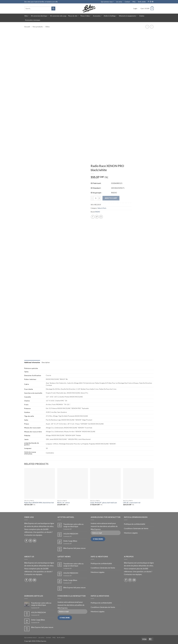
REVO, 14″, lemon (64, 503)
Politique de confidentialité (135, 524)
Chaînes (142, 16)
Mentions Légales (131, 533)
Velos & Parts (102, 208)
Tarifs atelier (142, 2)
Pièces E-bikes (86, 16)
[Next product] (147, 27)
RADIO (98, 212)
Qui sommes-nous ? (107, 2)
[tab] (32, 362)
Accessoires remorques (33, 20)
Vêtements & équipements (128, 16)
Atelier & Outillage (110, 16)
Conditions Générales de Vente (136, 528)
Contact (127, 2)
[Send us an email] (153, 2)
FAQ (134, 2)
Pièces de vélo (73, 16)
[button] (135, 8)
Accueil (27, 27)
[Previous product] (152, 27)
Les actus (119, 2)
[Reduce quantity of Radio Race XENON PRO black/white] (92, 198)
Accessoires (97, 16)
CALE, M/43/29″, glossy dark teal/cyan (104, 503)
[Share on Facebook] (93, 217)
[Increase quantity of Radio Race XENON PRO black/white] (99, 198)
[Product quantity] (96, 198)
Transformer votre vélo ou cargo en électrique (73, 525)
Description (46, 362)
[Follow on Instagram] (150, 2)
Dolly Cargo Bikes (70, 541)
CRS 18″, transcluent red (132, 503)
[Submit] (53, 8)
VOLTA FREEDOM (71, 534)
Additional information (32, 362)
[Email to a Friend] (101, 217)
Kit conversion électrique (40, 16)
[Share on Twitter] (97, 217)
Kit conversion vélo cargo (58, 16)
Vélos (27, 16)
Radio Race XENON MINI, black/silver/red (39, 503)
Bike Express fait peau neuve (74, 548)
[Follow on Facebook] (148, 2)
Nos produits (38, 27)
